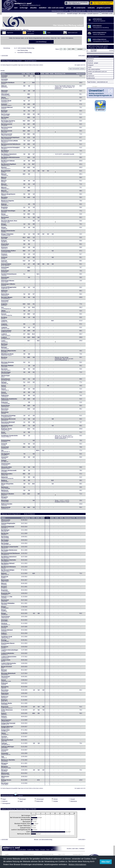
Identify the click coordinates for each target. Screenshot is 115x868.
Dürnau (5, 215)
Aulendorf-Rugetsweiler (8, 525)
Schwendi (4, 445)
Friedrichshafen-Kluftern (8, 252)
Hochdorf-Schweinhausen (9, 275)
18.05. (43, 74)
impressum (91, 76)
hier (59, 38)
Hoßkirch (4, 635)
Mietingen (5, 349)
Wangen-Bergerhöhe (7, 485)
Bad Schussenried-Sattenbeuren (11, 145)
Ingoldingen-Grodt (7, 638)
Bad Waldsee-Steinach (8, 565)
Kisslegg (5, 641)
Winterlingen (5, 502)
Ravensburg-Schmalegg (8, 417)
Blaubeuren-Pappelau (8, 202)
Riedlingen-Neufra (7, 430)
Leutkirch (6, 335)
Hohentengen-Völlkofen (8, 285)
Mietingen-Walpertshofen (9, 352)
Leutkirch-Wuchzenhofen (9, 665)
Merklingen (5, 345)
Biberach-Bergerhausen (8, 195)
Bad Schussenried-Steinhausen (11, 555)
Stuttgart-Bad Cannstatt (8, 724)
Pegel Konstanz (91, 82)
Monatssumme (81, 74)
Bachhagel (4, 112)
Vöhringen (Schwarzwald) (9, 472)
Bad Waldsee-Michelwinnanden (10, 159)
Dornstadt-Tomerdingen (8, 212)
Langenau (5, 322)
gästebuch (91, 59)
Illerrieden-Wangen (7, 299)
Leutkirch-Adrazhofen (8, 655)
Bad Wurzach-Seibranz (8, 162)
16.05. (33, 74)
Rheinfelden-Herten (7, 427)
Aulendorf (6, 105)
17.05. (38, 74)
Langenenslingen (6, 332)
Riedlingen (5, 701)
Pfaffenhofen (5, 397)
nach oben (75, 849)
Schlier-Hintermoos (7, 711)
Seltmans (4, 718)
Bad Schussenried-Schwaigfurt (10, 149)
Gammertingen (6, 618)
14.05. (23, 74)
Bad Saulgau (5, 119)
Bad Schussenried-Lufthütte (10, 142)
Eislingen (4, 242)
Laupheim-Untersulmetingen (10, 651)
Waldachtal (7, 478)
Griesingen (5, 621)
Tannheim (5, 738)
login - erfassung (24, 29)
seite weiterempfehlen (94, 69)
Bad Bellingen (5, 531)
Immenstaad (5, 302)
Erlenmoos (4, 249)
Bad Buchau (5, 535)
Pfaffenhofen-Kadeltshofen (9, 400)
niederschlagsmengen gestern (100, 46)
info (17, 29)
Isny (6, 309)
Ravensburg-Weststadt (8, 423)
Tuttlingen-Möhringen (8, 748)
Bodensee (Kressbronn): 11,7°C (60, 11)
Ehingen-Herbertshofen (8, 232)
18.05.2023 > (82, 56)
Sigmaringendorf (6, 721)
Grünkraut (4, 259)
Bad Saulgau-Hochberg (8, 122)
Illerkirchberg (5, 295)
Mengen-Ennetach (7, 668)
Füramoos (5, 255)
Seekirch (4, 715)
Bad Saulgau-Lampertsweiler (10, 548)
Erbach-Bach (5, 245)
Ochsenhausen (6, 380)
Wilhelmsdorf (6, 774)
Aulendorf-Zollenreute (8, 528)
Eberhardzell (5, 219)
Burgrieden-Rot (6, 595)
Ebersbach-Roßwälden (8, 605)
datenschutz (91, 78)
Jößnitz (6, 312)
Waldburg (5, 482)
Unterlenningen (6, 465)
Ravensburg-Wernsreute (8, 420)
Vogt (4, 758)
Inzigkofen (4, 305)
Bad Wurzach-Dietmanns (9, 568)
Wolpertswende (6, 509)
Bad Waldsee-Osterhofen (9, 561)
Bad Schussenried (7, 125)
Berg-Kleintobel (6, 172)
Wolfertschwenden (7, 505)
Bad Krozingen (6, 115)
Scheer (4, 433)
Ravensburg (5, 410)
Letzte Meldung (26, 519)
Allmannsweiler (6, 521)
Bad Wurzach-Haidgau (8, 571)
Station (3, 74)
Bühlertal (5, 205)
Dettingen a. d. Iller (7, 598)
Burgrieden (5, 209)
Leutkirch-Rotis (6, 661)
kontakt (90, 74)
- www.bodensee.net (102, 82)
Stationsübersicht (73, 33)
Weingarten (5, 498)
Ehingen (4, 225)
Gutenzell (5, 262)
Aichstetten (5, 80)
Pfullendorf (6, 403)
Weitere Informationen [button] (77, 864)
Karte (49, 33)
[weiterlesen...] (59, 89)
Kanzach (7, 315)
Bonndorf (4, 588)
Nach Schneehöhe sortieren (77, 69)
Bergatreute (5, 578)
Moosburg (4, 359)
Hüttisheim (4, 292)
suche (90, 67)
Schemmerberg (6, 442)
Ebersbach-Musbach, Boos (9, 222)
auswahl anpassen (93, 14)
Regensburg (5, 695)
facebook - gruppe (93, 63)
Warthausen (6, 488)
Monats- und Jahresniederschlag (43, 840)
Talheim (5, 734)
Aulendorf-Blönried (7, 109)
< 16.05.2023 (4, 56)
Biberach (5, 175)
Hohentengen (5, 279)
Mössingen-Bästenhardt (8, 675)
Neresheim (6, 370)
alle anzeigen (83, 14)
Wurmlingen (5, 784)
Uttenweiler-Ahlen (7, 468)
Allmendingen (6, 95)
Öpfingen (5, 383)
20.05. (52, 74)
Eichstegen (5, 239)
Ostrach (4, 387)
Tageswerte (10, 33)
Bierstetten (4, 199)
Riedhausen (5, 698)
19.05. (47, 74)
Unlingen (5, 462)
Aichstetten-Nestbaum (8, 84)
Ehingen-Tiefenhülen (7, 235)
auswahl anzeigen (72, 14)
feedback (82, 849)
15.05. (28, 74)
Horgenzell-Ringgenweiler (9, 289)
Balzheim (5, 575)
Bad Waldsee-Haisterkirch (9, 155)
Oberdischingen (6, 373)
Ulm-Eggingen (5, 455)
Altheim (5, 99)
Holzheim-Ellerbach (7, 631)
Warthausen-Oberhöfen (8, 761)
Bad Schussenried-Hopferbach (10, 139)
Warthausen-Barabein (8, 495)
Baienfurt (6, 169)
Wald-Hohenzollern (7, 475)
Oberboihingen (6, 678)
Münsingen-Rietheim (7, 367)
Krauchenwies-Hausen (8, 645)
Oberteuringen (6, 377)
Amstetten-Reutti (6, 102)
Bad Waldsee (5, 152)
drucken (69, 849)
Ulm (6, 452)
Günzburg (6, 625)
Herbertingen (5, 269)
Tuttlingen (6, 744)
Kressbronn (5, 648)
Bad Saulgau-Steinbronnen (9, 551)
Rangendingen (6, 407)
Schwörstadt (5, 448)
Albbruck (5, 87)
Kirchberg (4, 319)
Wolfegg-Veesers (6, 781)
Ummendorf (5, 458)
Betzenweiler (5, 581)
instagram (91, 65)
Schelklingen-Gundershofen (10, 437)
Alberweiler (5, 92)
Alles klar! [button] (106, 862)
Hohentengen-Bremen (8, 282)
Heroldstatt (5, 628)
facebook (91, 61)
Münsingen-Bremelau (8, 364)
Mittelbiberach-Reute (7, 355)
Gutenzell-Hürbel (6, 265)
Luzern (4, 342)
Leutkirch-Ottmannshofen (9, 658)
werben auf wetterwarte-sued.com (97, 71)
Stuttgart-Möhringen (7, 728)
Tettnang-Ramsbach (7, 741)
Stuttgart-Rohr (5, 731)
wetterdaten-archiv (106, 14)
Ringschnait (7, 708)
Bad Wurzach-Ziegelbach (9, 165)
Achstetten (4, 77)
